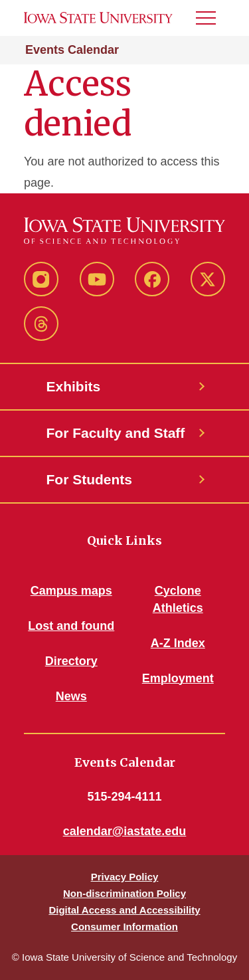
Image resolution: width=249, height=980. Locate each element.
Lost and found (71, 626)
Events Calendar (72, 50)
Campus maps (71, 591)
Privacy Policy (125, 877)
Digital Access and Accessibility (124, 910)
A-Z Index (178, 643)
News (71, 696)
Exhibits (74, 386)
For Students (90, 479)
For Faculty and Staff (116, 433)
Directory (71, 661)
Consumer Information (124, 927)
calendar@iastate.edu (125, 831)
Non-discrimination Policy (124, 893)
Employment (178, 678)
